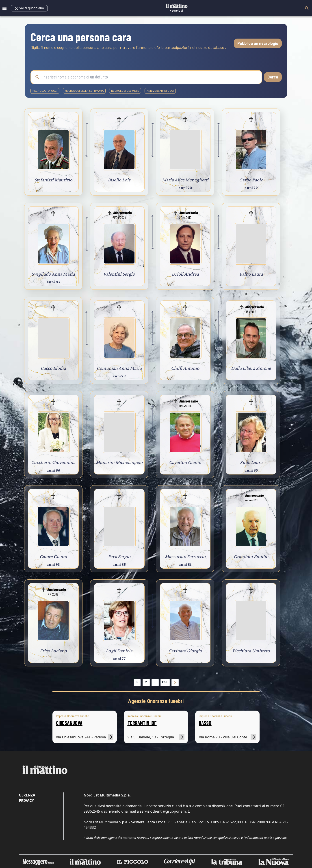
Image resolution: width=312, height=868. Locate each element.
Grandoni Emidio (251, 556)
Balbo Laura (251, 274)
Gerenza (27, 795)
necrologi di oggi (45, 91)
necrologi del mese (125, 91)
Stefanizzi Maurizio (53, 180)
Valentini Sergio (119, 274)
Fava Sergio (119, 556)
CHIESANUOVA (69, 723)
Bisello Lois (119, 180)
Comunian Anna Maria (119, 368)
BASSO (205, 723)
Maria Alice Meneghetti (185, 180)
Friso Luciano (53, 651)
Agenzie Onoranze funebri (156, 701)
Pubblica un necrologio (258, 43)
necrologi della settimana (84, 91)
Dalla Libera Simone (251, 368)
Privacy (26, 801)
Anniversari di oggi (160, 91)
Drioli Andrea (185, 274)
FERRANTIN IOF (142, 723)
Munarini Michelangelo (119, 462)
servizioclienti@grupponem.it (164, 811)
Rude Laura (251, 462)
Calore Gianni (53, 556)
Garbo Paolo (251, 180)
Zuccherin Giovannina (53, 462)
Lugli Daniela (119, 651)
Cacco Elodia (53, 368)
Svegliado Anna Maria (53, 274)
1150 (165, 682)
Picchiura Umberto (251, 651)
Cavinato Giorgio (185, 651)
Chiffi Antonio (185, 368)
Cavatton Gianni (185, 462)
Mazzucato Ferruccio (185, 556)
